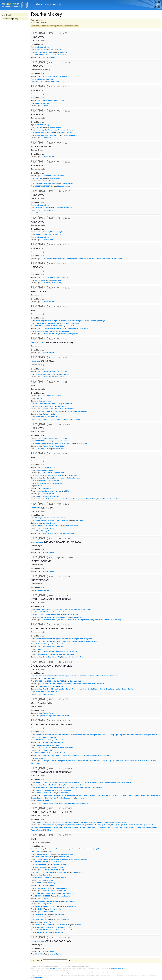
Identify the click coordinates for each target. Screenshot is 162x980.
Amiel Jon (56, 481)
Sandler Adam (48, 912)
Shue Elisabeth (48, 438)
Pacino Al (46, 283)
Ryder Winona (115, 499)
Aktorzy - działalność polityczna (47, 496)
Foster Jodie (60, 446)
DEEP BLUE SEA (41, 867)
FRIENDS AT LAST (42, 753)
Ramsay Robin (117, 259)
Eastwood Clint (75, 681)
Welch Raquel (48, 101)
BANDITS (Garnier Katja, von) (46, 906)
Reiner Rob (67, 790)
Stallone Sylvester (73, 478)
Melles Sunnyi (48, 240)
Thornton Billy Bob (63, 919)
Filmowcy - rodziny (87, 676)
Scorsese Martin (49, 620)
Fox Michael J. (48, 409)
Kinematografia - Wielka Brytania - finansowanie (53, 321)
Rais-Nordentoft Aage (65, 854)
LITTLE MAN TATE (42, 449)
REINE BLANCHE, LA (43, 374)
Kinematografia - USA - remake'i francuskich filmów (55, 130)
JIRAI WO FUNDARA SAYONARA (47, 901)
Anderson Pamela (61, 689)
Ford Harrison (69, 785)
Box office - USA (38, 851)
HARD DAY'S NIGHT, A (43, 857)
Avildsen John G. (49, 891)
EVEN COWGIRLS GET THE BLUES (48, 475)
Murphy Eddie (151, 827)
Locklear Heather (49, 372)
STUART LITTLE (41, 862)
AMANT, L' (39, 518)
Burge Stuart (72, 411)
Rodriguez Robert (49, 761)
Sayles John (59, 914)
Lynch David (72, 326)
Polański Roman (98, 684)
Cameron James (72, 526)
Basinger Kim (73, 334)
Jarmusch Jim (78, 872)
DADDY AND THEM (42, 919)
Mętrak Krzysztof (38, 342)
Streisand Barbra (74, 419)
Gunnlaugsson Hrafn (66, 927)
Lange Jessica (48, 694)
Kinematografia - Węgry (44, 470)
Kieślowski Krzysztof (74, 323)
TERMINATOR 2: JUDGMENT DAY (47, 526)
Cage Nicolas (48, 795)
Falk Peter (47, 499)
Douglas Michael (88, 825)
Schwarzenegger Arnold (62, 827)
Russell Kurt (116, 795)
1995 (63, 686)
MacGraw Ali (35, 763)
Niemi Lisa (58, 533)
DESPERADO (40, 758)
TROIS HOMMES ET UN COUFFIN (47, 135)
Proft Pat (64, 878)
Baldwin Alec (80, 798)
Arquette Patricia (60, 795)
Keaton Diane (59, 329)
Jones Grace (60, 377)
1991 (67, 491)
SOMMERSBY (40, 481)
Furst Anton (47, 488)
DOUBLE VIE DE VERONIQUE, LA (47, 323)
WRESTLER (39, 954)
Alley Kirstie (80, 785)
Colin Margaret (62, 372)
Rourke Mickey (44, 47)
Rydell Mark (58, 483)
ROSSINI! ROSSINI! (42, 441)
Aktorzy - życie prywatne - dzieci (67, 676)
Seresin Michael (56, 127)
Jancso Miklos (59, 473)
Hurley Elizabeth (49, 684)
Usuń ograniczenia (57, 26)
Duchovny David (117, 827)
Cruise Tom (47, 657)
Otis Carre (72, 761)
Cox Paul (77, 925)
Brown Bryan (129, 761)
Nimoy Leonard (66, 133)
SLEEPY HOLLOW (42, 932)
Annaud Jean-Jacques (57, 518)
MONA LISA (39, 82)
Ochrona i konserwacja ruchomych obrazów (52, 859)
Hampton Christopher (65, 748)
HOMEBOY (39, 127)
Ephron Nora (48, 875)
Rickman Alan (105, 827)
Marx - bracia (48, 401)
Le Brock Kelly (106, 761)
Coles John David (62, 753)
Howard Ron (47, 922)
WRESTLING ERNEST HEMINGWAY (48, 614)
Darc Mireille (47, 259)
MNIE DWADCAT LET (43, 186)
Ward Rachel (140, 761)
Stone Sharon (59, 803)
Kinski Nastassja (59, 259)
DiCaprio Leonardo (63, 641)
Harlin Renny (59, 867)
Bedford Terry (59, 870)
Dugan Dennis (56, 909)
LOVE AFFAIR (40, 644)
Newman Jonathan (64, 896)
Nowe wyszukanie (71, 26)
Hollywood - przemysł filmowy (106, 676)
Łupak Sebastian (38, 941)
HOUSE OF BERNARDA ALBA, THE (48, 411)
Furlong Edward (79, 499)
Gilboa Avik (35, 361)
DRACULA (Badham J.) (43, 331)
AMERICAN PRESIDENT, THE (46, 790)
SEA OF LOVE (40, 280)
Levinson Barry (68, 183)
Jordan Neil (55, 82)
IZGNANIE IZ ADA (41, 208)
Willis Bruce (58, 742)
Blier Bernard (48, 210)
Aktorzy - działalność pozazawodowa (68, 735)
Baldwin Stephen (59, 478)
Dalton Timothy (62, 278)
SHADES (38, 883)
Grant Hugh (60, 647)
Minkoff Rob (58, 862)
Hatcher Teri (129, 825)
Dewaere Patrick (49, 468)
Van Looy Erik (53, 883)
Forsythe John (70, 329)
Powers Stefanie (82, 803)
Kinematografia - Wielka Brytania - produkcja (88, 321)
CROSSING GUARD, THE (44, 793)
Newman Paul (48, 533)
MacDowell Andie (49, 278)
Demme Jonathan (60, 612)
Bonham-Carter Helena (87, 259)
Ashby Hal (63, 52)
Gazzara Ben (61, 891)
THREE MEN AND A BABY (44, 133)
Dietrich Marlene (103, 499)
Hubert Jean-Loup (64, 374)
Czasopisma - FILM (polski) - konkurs (49, 716)
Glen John (79, 520)
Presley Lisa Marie (78, 641)
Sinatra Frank (48, 803)
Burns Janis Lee (49, 76)
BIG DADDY (39, 909)
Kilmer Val (56, 657)
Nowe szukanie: (37, 961)
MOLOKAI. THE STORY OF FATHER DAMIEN (51, 925)
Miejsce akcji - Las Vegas (78, 859)
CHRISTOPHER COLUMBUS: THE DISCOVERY (52, 520)
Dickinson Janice (49, 678)
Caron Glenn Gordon (59, 644)
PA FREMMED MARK (43, 854)
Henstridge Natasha (63, 756)
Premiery (39, 649)
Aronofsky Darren (57, 954)
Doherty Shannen (139, 795)
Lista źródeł (36, 26)
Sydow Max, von (93, 827)
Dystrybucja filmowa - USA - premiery (79, 609)
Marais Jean (72, 620)
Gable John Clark (128, 689)
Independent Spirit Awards (47, 686)
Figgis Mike (69, 404)
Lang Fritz (47, 899)
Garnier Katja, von (70, 906)
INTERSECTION (41, 483)
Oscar (40, 486)
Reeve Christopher (104, 259)
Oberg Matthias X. (69, 893)
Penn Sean (82, 689)
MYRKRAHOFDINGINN (43, 927)
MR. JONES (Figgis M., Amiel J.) (47, 404)
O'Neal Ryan (48, 830)
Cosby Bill (47, 106)
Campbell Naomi (92, 641)
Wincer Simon (82, 443)
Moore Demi (59, 409)
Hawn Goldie (106, 795)
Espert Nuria (83, 411)
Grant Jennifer (115, 689)
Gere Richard (67, 499)
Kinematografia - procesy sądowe (115, 822)
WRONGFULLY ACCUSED (44, 878)
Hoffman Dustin (83, 329)
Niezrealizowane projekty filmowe (91, 849)
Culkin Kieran (48, 329)
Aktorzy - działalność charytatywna (118, 782)
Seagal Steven (94, 761)
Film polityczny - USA (44, 531)
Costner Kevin (61, 419)
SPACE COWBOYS (42, 888)
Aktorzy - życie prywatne (74, 639)
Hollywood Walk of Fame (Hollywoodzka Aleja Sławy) (55, 654)
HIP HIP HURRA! (41, 50)
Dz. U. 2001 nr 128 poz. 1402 (117, 969)
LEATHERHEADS (41, 865)
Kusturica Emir (61, 55)
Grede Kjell (58, 50)
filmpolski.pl (53, 969)
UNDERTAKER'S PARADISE (45, 893)
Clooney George (117, 825)
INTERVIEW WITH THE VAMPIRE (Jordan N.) (51, 617)
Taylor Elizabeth (61, 438)
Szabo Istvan (48, 473)
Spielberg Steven (49, 232)
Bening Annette (83, 620)
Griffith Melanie (104, 756)
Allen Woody (129, 827)
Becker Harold (57, 280)
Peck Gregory (70, 803)
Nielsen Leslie (48, 880)
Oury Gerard (47, 478)
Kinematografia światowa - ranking (48, 491)
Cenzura (39, 398)
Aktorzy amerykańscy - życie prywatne (50, 609)
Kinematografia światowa (45, 849)
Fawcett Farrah (36, 830)
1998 (49, 851)
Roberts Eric (104, 689)
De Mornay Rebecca (103, 825)
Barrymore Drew (61, 334)
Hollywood (88, 639)
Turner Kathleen (49, 419)
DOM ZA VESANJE (42, 55)
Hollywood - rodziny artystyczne (48, 417)
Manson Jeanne (49, 138)
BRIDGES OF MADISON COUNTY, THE (49, 681)
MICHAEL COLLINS (42, 740)
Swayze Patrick (69, 533)
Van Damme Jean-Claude (52, 396)
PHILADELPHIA (41, 612)
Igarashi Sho (70, 901)
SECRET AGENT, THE (43, 748)
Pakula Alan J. (48, 785)
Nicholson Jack (77, 756)
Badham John (64, 331)
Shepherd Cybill (94, 795)
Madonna (34, 827)
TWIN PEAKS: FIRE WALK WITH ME (48, 326)
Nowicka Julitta (37, 542)
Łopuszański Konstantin (63, 208)
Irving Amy (60, 232)
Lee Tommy (73, 689)
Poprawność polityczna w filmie (47, 745)
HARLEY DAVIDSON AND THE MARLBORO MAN (53, 443)
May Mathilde (91, 499)
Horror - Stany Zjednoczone (46, 917)
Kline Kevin (59, 785)
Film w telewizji (41, 213)
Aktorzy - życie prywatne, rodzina (95, 735)
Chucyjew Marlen (63, 186)
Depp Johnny (80, 657)
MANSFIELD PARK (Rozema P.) (46, 930)
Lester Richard (63, 857)
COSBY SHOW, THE (42, 103)
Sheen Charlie (72, 652)
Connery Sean (140, 827)
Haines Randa (73, 614)
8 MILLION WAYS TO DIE (44, 52)
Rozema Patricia (70, 930)
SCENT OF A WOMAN (43, 406)
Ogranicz (45, 26)
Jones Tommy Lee (50, 737)
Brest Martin (62, 406)
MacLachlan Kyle (49, 641)
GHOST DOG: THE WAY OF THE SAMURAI (50, 872)
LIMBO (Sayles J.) (41, 914)
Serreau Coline (71, 135)
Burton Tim (59, 932)
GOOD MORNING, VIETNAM (45, 183)
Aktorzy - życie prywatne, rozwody (48, 234)
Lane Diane (77, 684)
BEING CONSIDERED (43, 896)
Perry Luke (94, 620)
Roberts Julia (56, 499)
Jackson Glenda (49, 414)
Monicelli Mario (61, 441)
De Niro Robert (118, 761)
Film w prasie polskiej (10, 19)
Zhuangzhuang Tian (46, 79)
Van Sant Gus (72, 475)
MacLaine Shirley (49, 57)
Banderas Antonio (91, 756)
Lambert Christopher (64, 684)
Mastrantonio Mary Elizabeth (53, 176)
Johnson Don (151, 761)
